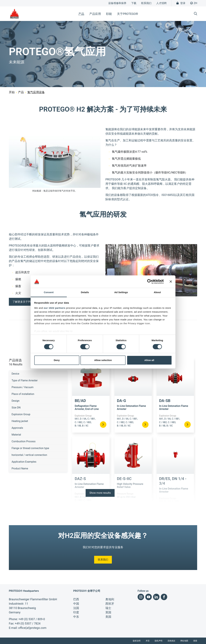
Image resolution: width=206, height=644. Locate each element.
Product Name (20, 468)
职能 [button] (109, 14)
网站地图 (184, 641)
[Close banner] (171, 282)
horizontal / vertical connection (29, 455)
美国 (108, 617)
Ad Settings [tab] (121, 292)
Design (16, 401)
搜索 (195, 641)
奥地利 (110, 599)
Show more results (100, 493)
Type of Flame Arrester (25, 380)
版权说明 (137, 641)
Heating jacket (20, 421)
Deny (57, 360)
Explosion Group (21, 414)
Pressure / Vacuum (23, 387)
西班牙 (110, 604)
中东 (76, 617)
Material (16, 435)
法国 (76, 608)
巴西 (76, 599)
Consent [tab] (49, 292)
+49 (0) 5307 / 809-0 (32, 619)
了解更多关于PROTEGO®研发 (30, 302)
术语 (148, 641)
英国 (108, 612)
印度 (76, 612)
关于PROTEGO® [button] (127, 14)
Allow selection (103, 360)
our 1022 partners (55, 308)
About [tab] (157, 292)
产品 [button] (81, 14)
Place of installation (23, 394)
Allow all (149, 360)
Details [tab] (85, 292)
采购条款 (171, 641)
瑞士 (108, 608)
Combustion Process (24, 441)
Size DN (16, 408)
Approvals (17, 428)
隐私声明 (159, 641)
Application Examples (24, 462)
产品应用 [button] (95, 14)
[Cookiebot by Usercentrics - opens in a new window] (150, 282)
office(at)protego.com (32, 628)
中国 (76, 604)
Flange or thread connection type (30, 448)
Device (15, 374)
